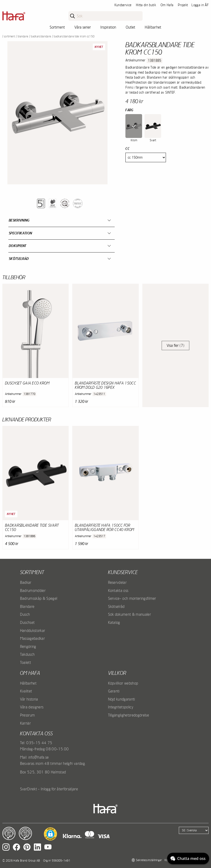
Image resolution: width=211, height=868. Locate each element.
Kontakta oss (118, 590)
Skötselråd (19, 259)
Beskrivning (19, 220)
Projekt (183, 5)
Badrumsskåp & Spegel (39, 598)
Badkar (26, 582)
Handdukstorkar (33, 631)
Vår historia (29, 699)
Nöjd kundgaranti (122, 699)
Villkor (117, 673)
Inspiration (108, 27)
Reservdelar (117, 582)
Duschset (27, 622)
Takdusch (27, 654)
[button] (50, 834)
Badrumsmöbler (33, 590)
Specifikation (20, 233)
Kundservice (123, 5)
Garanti (114, 691)
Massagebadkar (32, 638)
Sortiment (57, 27)
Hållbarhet (153, 27)
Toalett (26, 662)
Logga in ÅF (200, 5)
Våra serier (83, 27)
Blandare (23, 36)
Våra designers (32, 707)
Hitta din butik (146, 5)
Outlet (130, 27)
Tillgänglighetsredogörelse (129, 715)
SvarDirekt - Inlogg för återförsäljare (49, 789)
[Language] (194, 830)
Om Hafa (167, 5)
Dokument (18, 246)
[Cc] (146, 157)
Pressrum (28, 715)
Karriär (25, 723)
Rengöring (28, 646)
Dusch (25, 614)
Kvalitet (26, 691)
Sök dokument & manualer (129, 614)
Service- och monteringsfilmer (132, 598)
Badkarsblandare (41, 36)
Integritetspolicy (121, 707)
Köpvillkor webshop (123, 683)
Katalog (114, 622)
